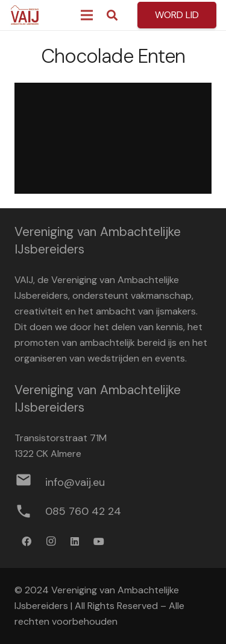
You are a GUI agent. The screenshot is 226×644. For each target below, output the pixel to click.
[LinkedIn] (75, 541)
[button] (112, 15)
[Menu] (87, 15)
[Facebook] (27, 541)
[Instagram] (51, 541)
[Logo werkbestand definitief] (25, 15)
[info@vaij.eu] (30, 482)
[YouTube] (99, 541)
